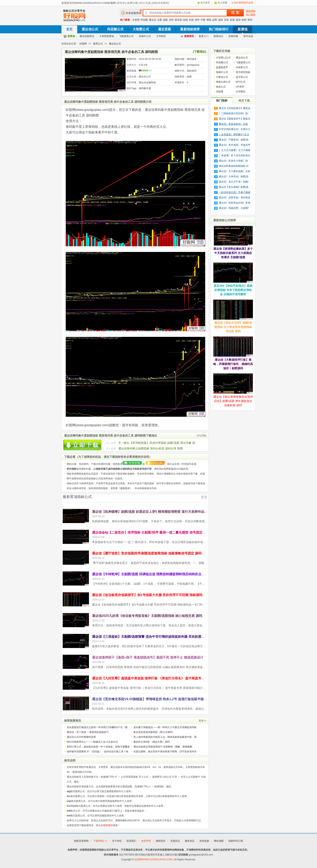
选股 (165, 20)
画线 (209, 20)
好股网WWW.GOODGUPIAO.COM (154, 860)
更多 (204, 497)
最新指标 (251, 11)
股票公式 (98, 44)
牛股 (203, 20)
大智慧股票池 (107, 36)
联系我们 (131, 841)
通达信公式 (90, 29)
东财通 (220, 92)
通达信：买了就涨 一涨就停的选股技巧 (88, 732)
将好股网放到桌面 (244, 3)
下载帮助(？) (100, 841)
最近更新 (165, 29)
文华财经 (161, 36)
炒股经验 (233, 36)
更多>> (203, 721)
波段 (221, 20)
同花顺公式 (115, 29)
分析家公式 (242, 67)
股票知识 (218, 36)
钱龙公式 (221, 87)
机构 (244, 20)
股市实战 (248, 36)
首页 (69, 29)
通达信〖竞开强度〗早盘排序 (235, 145)
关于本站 (117, 841)
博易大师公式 (223, 82)
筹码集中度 (145, 88)
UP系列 (240, 87)
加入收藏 (222, 3)
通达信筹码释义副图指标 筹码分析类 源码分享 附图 (151, 448)
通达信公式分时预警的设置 (81, 737)
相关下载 (244, 100)
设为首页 (205, 3)
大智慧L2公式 (223, 58)
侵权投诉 (125, 488)
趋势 (215, 20)
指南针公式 (145, 36)
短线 (185, 20)
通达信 (152, 20)
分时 (171, 20)
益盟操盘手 (222, 67)
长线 (191, 20)
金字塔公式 (242, 77)
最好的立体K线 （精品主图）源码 (152, 742)
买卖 (226, 20)
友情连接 (204, 841)
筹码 (250, 20)
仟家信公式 (222, 77)
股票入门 (204, 36)
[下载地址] (200, 52)
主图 (160, 20)
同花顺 (144, 20)
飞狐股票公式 (126, 36)
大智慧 (136, 20)
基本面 (178, 20)
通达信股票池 (87, 36)
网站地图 (219, 841)
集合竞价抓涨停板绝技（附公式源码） (154, 732)
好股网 (83, 44)
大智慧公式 (141, 29)
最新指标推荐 (190, 29)
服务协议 (190, 841)
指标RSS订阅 (236, 841)
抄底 (232, 20)
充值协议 (175, 841)
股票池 (242, 29)
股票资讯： (190, 36)
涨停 (197, 20)
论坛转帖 (202, 436)
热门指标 (251, 15)
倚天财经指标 (243, 72)
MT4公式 (241, 82)
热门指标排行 (219, 29)
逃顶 (238, 20)
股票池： (72, 36)
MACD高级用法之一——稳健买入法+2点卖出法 (92, 742)
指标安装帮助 (81, 841)
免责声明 (146, 841)
